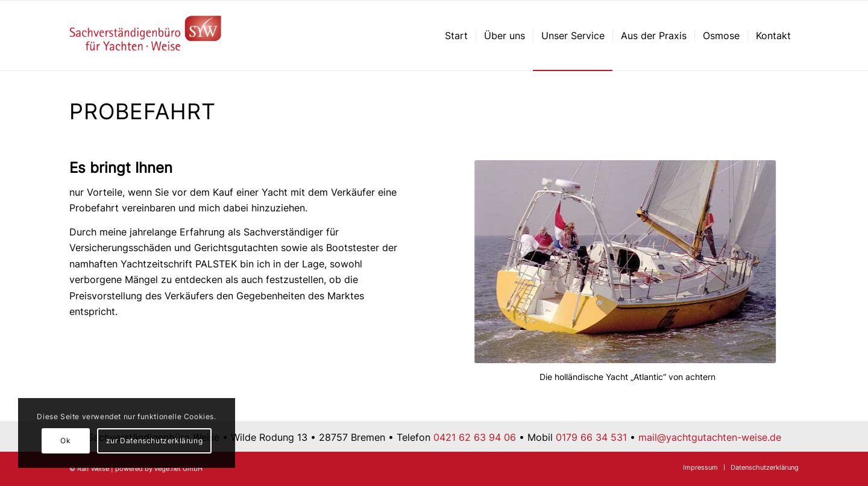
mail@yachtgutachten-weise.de (710, 437)
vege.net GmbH (178, 469)
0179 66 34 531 (591, 437)
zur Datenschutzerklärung (154, 441)
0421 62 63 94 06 (475, 437)
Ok (65, 441)
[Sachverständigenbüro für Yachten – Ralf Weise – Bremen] (146, 36)
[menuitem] (456, 36)
